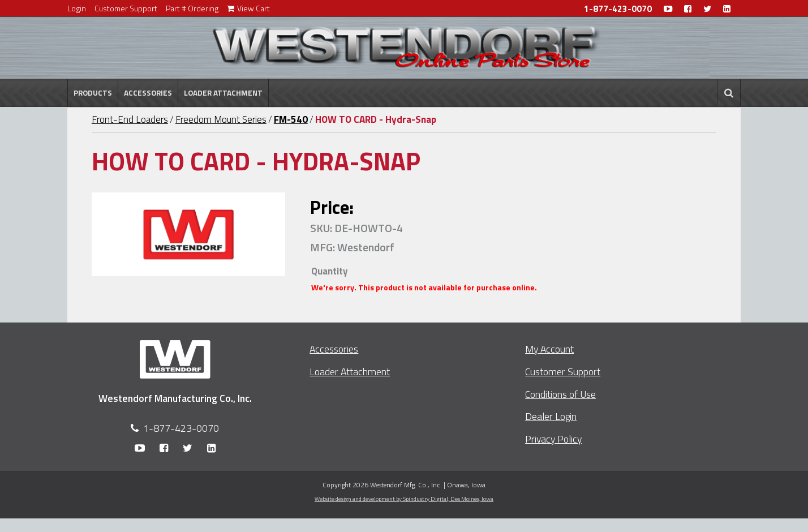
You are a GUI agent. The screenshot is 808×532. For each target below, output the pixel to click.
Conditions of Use (560, 394)
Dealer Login (551, 416)
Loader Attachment (223, 93)
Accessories (148, 93)
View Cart (248, 8)
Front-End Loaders (130, 119)
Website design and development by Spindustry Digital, (404, 499)
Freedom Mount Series (221, 119)
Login (77, 8)
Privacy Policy (553, 439)
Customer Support (126, 8)
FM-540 (291, 119)
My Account (549, 349)
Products (93, 93)
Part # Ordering (192, 8)
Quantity (329, 271)
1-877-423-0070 (618, 9)
